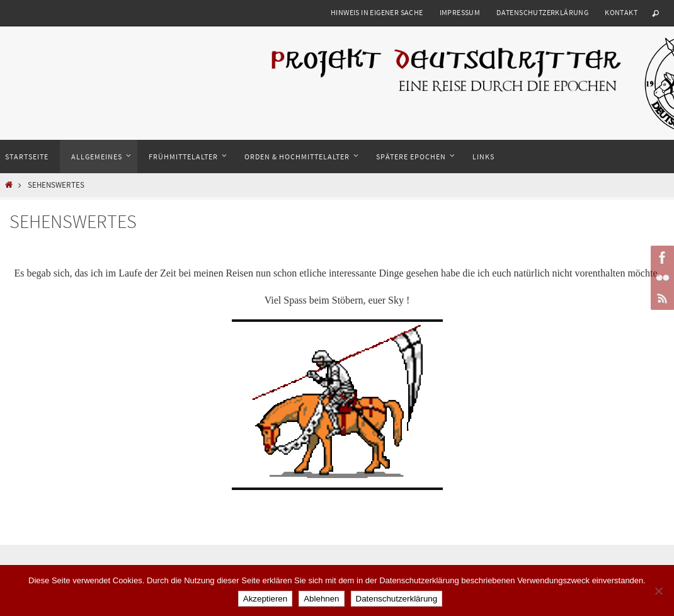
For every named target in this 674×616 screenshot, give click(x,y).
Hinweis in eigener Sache (377, 12)
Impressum (460, 12)
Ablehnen (321, 599)
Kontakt (621, 12)
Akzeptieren (265, 599)
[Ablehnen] (658, 591)
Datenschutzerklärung (542, 12)
